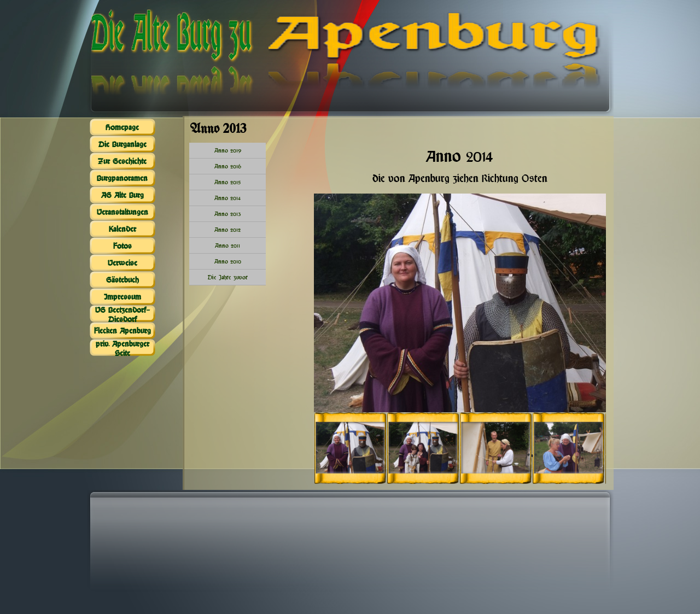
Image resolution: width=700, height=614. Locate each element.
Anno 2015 (227, 182)
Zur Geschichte (122, 161)
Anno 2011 (227, 245)
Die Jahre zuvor (228, 277)
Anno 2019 (228, 150)
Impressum (122, 297)
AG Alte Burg (122, 195)
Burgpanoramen (122, 178)
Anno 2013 (228, 214)
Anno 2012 (227, 230)
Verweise (122, 263)
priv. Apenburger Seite (122, 348)
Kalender (122, 229)
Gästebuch (122, 280)
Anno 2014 (227, 198)
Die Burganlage (122, 144)
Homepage (122, 127)
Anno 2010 (228, 261)
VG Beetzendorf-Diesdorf (122, 314)
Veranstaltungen (122, 212)
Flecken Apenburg (122, 331)
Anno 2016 (228, 166)
